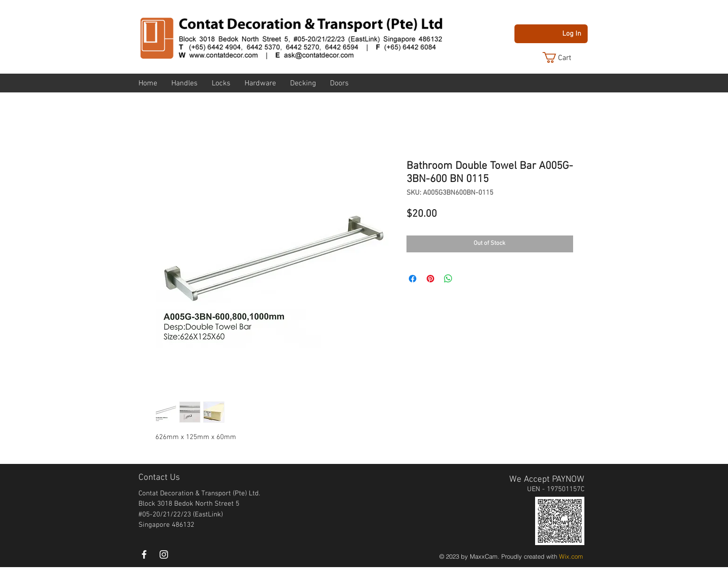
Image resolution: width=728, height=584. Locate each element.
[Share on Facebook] (413, 279)
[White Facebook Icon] (144, 554)
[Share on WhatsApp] (448, 279)
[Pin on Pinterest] (430, 279)
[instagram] (164, 554)
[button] (564, 57)
